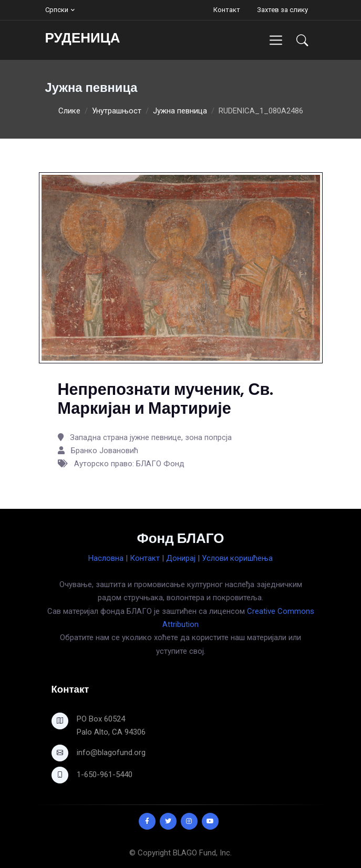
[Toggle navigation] (276, 40)
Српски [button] (57, 10)
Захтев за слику (282, 10)
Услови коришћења (237, 558)
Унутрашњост (117, 111)
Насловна (106, 558)
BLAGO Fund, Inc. (202, 853)
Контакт (227, 10)
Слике (69, 111)
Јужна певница (180, 111)
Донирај (181, 558)
